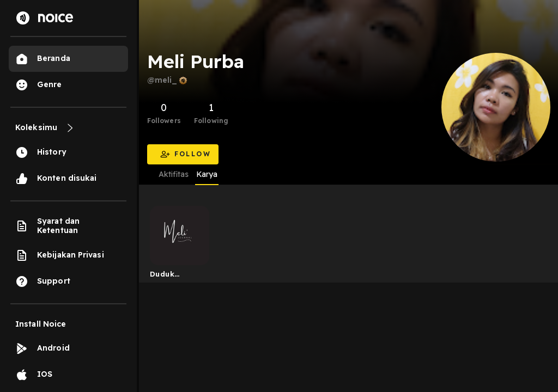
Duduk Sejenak (165, 276)
